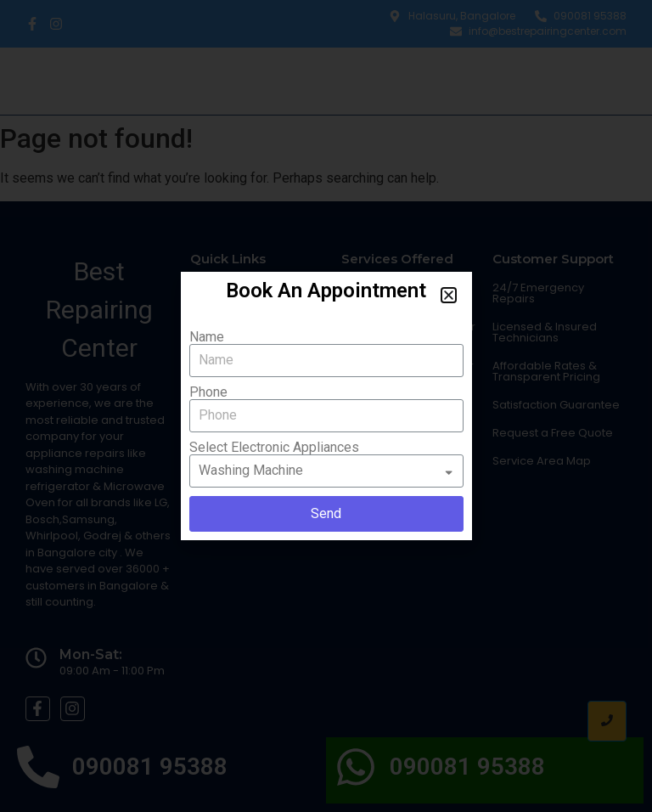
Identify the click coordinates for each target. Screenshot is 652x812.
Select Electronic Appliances (274, 448)
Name (207, 337)
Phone (208, 392)
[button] (449, 295)
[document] (326, 406)
